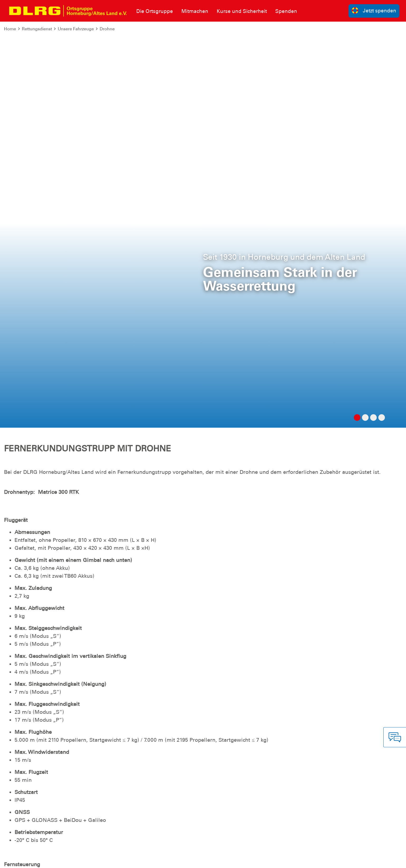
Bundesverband (274, 860)
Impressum (17, 860)
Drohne (107, 29)
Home (10, 29)
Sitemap (69, 860)
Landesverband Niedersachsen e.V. (329, 860)
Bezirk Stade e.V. (384, 860)
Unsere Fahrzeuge (76, 29)
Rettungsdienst (37, 29)
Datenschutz (45, 860)
